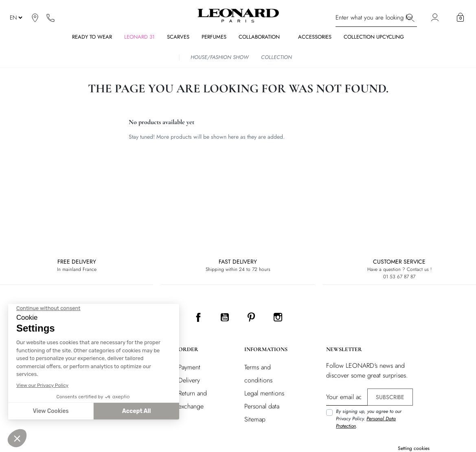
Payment (189, 367)
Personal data (262, 406)
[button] (460, 17)
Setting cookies (414, 448)
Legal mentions (264, 393)
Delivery (189, 380)
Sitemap (255, 419)
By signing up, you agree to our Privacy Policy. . (369, 419)
